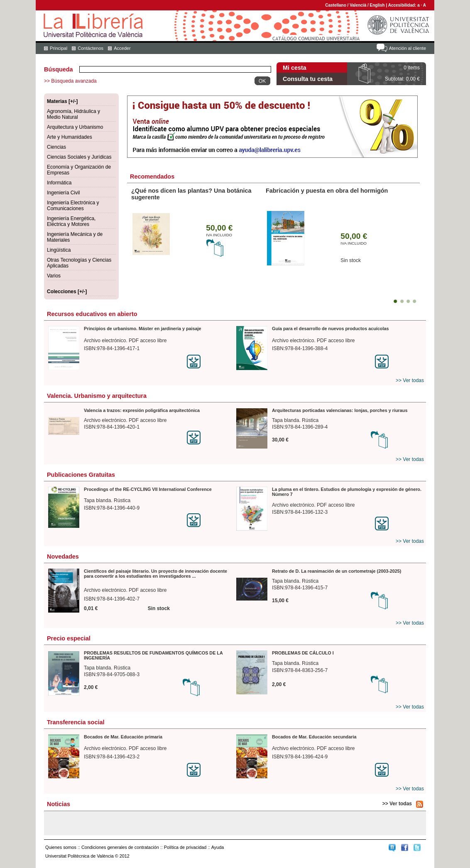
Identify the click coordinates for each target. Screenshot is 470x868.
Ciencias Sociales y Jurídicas (79, 157)
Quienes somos (61, 847)
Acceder (122, 48)
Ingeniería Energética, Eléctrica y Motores (71, 221)
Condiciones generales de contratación (120, 847)
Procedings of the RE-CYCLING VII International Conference (148, 489)
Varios (54, 276)
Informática (59, 183)
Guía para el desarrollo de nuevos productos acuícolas (330, 329)
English (377, 5)
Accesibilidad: (403, 5)
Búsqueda (59, 69)
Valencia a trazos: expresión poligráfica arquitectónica (142, 410)
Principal (59, 48)
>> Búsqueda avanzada (70, 81)
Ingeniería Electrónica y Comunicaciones (73, 206)
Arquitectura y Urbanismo (75, 127)
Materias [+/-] (62, 101)
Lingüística (59, 250)
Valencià (358, 5)
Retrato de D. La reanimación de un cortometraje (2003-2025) (337, 571)
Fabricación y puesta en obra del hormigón (327, 191)
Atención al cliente (408, 48)
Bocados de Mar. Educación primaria (123, 737)
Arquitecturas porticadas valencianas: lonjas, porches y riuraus (340, 410)
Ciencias (56, 147)
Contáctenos (91, 48)
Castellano (336, 5)
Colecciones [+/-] (67, 292)
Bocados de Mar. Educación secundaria (314, 737)
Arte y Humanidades (70, 137)
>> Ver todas (410, 380)
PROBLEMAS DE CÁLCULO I (303, 653)
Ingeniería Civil (63, 193)
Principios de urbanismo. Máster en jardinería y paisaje (143, 329)
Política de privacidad (185, 847)
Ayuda (218, 847)
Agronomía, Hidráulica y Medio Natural (73, 114)
